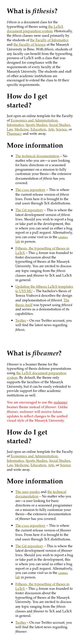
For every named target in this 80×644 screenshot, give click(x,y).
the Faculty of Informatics (49, 40)
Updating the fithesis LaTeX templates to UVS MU (44, 289)
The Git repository (29, 210)
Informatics (15, 125)
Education (38, 129)
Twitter (21, 320)
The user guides (28, 492)
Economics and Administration (34, 120)
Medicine (22, 129)
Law (10, 129)
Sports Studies (36, 125)
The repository (31, 190)
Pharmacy (14, 133)
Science (61, 129)
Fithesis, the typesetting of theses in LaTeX (42, 250)
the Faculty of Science (30, 44)
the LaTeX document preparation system (35, 29)
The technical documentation (37, 156)
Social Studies (60, 125)
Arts (51, 129)
